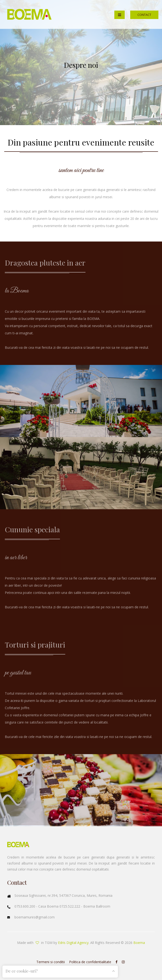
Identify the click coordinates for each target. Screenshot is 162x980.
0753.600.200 (25, 906)
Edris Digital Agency (73, 943)
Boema (139, 943)
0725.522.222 (70, 906)
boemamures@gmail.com (35, 917)
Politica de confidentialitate (90, 962)
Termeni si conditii (51, 962)
